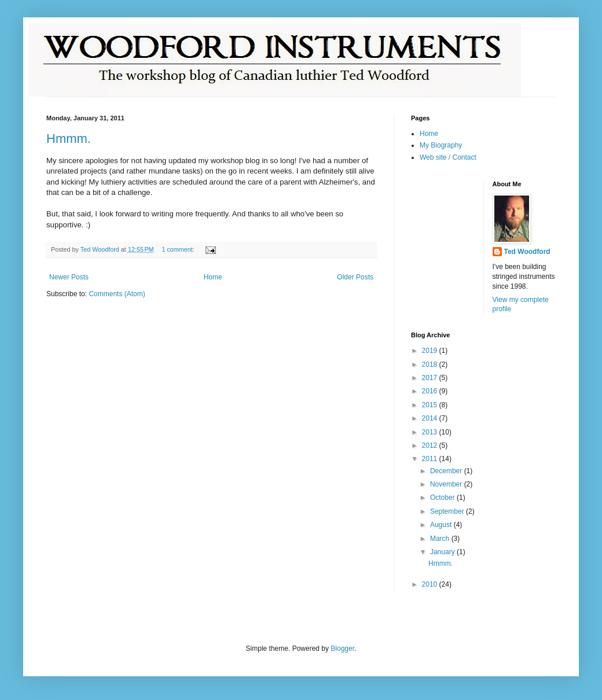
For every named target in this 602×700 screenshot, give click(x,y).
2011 (431, 459)
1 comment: (179, 249)
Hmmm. (69, 139)
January (443, 552)
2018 (431, 364)
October (443, 498)
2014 (431, 418)
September (448, 511)
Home (213, 277)
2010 (431, 584)
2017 (431, 378)
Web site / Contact (448, 157)
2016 (431, 391)
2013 (431, 432)
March (441, 539)
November (447, 484)
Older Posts (355, 277)
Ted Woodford (527, 252)
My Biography (441, 145)
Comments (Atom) (117, 294)
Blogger (342, 649)
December (447, 471)
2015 (431, 405)
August (442, 525)
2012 (431, 445)
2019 (431, 351)
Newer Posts (69, 277)
